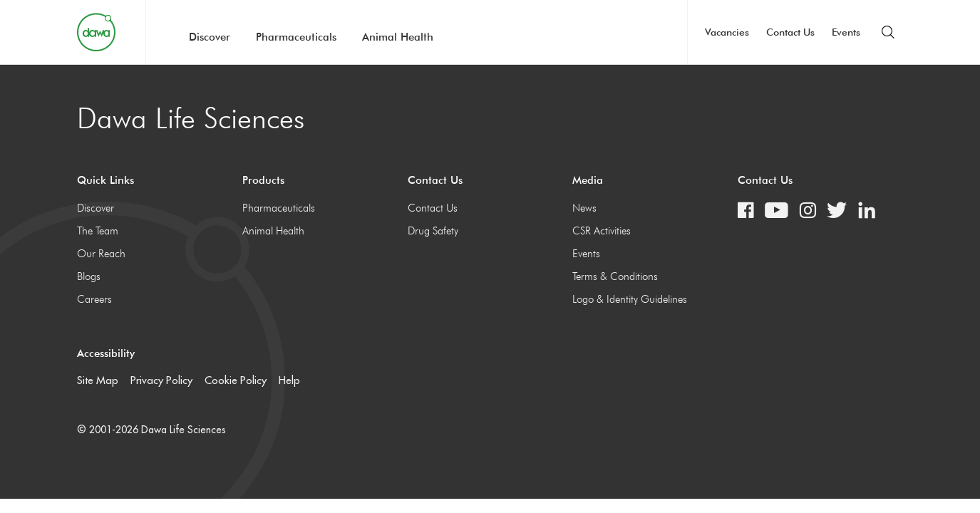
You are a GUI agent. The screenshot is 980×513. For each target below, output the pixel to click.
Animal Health (398, 37)
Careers (94, 299)
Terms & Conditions (615, 276)
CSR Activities (602, 231)
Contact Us (790, 32)
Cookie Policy (236, 380)
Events (846, 32)
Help (289, 380)
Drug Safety (433, 231)
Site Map (98, 380)
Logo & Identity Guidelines (630, 299)
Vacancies (727, 32)
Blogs (89, 276)
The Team (98, 231)
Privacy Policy (161, 380)
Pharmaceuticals (296, 37)
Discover (210, 37)
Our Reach (101, 254)
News (584, 208)
